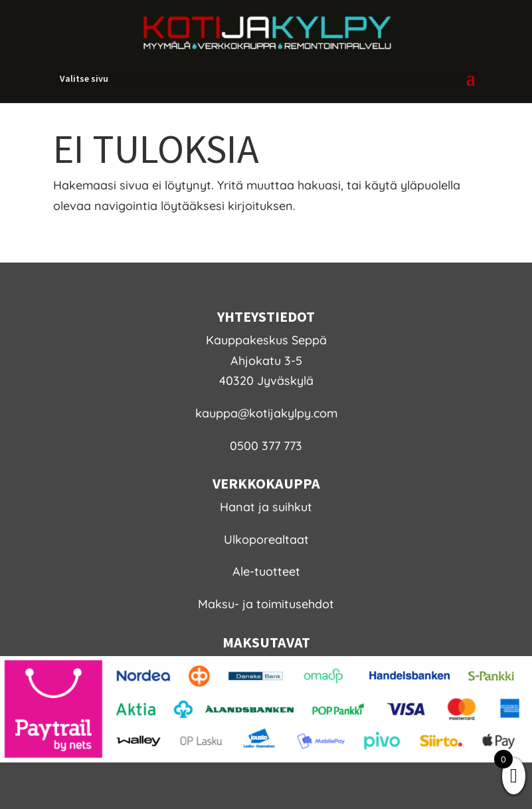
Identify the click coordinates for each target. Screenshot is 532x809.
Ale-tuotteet (266, 571)
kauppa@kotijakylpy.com (266, 413)
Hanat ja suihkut (266, 507)
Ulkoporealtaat (266, 539)
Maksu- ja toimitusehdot (266, 604)
